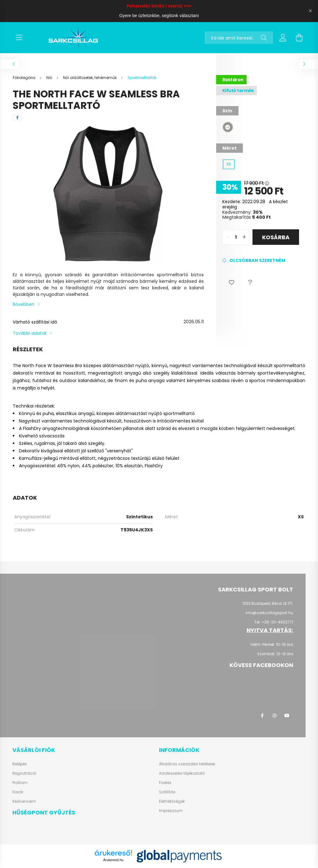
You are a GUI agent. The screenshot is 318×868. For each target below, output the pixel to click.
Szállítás (167, 792)
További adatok (30, 333)
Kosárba (276, 237)
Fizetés (165, 783)
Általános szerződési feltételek (187, 764)
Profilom (20, 783)
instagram (275, 716)
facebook (262, 716)
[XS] (229, 164)
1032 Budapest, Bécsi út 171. (268, 603)
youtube (287, 716)
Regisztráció (24, 773)
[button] (232, 282)
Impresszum (171, 811)
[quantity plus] (244, 237)
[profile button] (283, 38)
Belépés (20, 764)
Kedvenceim (24, 801)
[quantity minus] (227, 237)
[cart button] (299, 38)
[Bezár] (310, 11)
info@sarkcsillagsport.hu (269, 613)
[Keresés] (264, 38)
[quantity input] (236, 237)
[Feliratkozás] (254, 261)
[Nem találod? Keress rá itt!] (239, 38)
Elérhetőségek (172, 801)
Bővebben (24, 304)
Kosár (18, 792)
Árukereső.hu (113, 860)
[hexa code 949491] (228, 127)
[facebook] (17, 118)
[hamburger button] (19, 38)
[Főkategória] (25, 78)
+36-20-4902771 (277, 622)
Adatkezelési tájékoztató (182, 773)
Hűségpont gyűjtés (44, 812)
